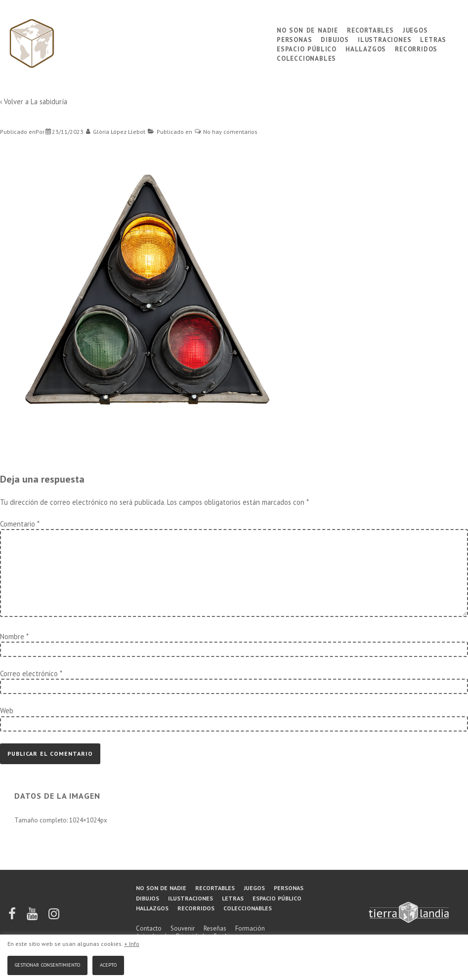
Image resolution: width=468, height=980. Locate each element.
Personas (294, 39)
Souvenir (183, 928)
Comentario (20, 524)
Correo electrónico (29, 674)
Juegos (415, 29)
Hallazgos (366, 48)
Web (7, 711)
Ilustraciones (384, 39)
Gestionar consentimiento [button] (47, 964)
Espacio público (307, 48)
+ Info (132, 944)
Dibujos (335, 39)
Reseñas (215, 928)
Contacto (149, 928)
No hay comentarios (230, 132)
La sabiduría (49, 102)
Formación (250, 928)
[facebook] (13, 917)
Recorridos (416, 48)
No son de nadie (307, 29)
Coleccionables (306, 58)
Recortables (370, 29)
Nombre (12, 636)
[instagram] (54, 917)
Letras (433, 39)
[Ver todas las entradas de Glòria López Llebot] (116, 132)
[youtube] (33, 917)
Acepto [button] (108, 964)
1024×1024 (85, 820)
